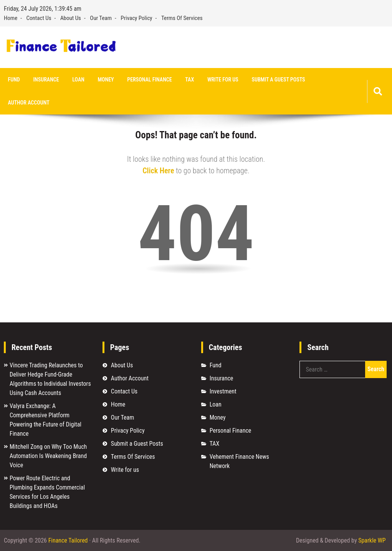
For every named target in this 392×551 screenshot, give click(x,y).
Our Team (101, 18)
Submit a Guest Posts (275, 80)
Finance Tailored (68, 540)
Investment (223, 391)
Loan (77, 80)
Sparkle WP (372, 540)
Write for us (220, 80)
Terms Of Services (182, 18)
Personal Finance (148, 80)
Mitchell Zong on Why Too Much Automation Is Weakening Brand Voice (48, 456)
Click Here (158, 171)
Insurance (45, 80)
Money (104, 80)
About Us (71, 18)
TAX (187, 80)
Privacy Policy (136, 18)
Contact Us (39, 18)
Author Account (28, 103)
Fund (14, 80)
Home (11, 18)
